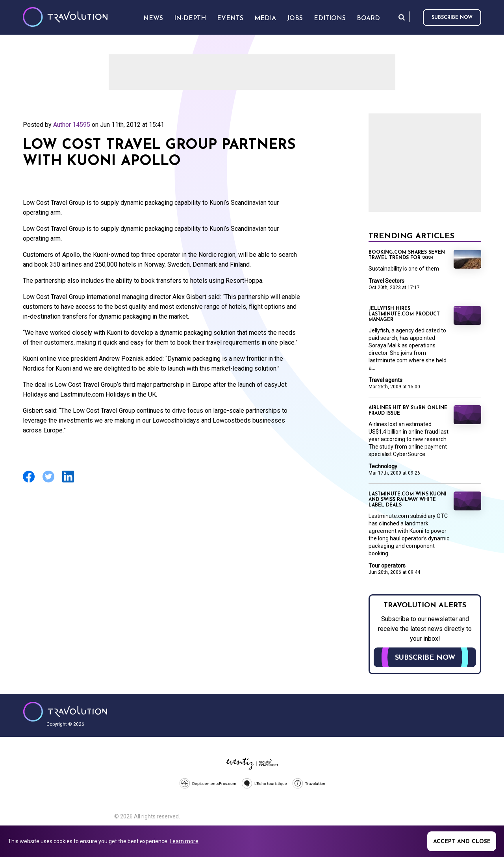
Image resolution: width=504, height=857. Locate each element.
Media (265, 19)
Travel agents (385, 380)
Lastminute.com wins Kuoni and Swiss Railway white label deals (408, 500)
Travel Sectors (386, 281)
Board (368, 19)
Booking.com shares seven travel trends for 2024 (407, 255)
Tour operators (387, 566)
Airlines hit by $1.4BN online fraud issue (408, 411)
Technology (383, 466)
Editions (330, 19)
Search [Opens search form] (402, 17)
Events (230, 19)
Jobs (295, 19)
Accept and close (462, 842)
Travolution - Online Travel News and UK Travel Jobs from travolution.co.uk (65, 712)
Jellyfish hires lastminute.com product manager (404, 314)
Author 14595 (72, 125)
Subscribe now (452, 18)
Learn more (184, 841)
